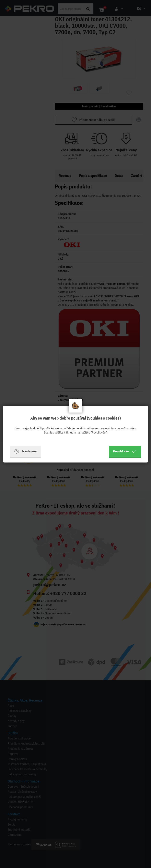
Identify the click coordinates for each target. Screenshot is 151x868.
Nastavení (25, 451)
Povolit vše (125, 451)
